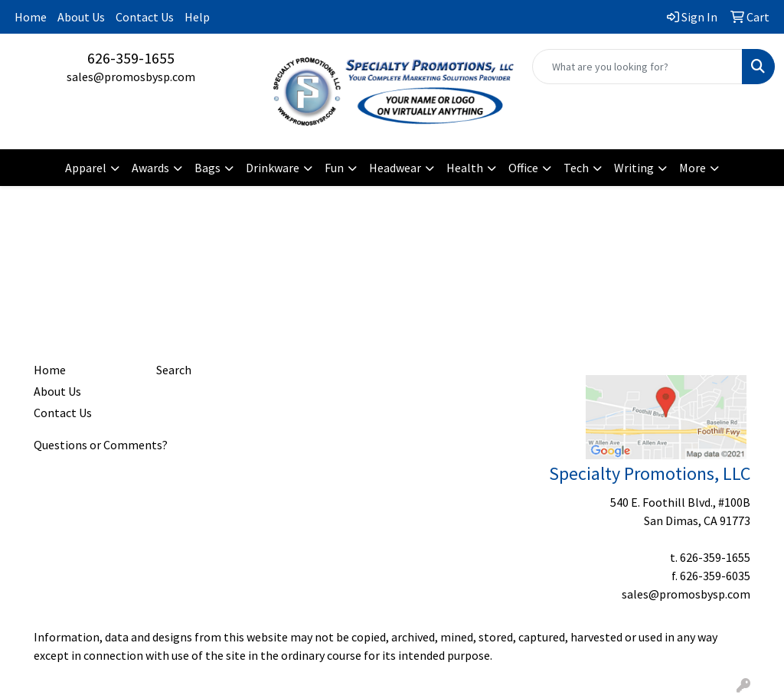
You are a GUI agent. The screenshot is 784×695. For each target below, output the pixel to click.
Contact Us (145, 17)
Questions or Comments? (101, 445)
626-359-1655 (131, 58)
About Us (81, 17)
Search (174, 370)
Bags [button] (207, 168)
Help (197, 17)
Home (31, 17)
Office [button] (523, 168)
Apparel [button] (86, 168)
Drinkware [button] (273, 168)
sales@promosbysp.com (131, 77)
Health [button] (465, 168)
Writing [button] (634, 168)
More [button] (693, 168)
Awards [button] (150, 168)
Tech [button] (576, 168)
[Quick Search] (637, 67)
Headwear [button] (395, 168)
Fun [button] (334, 168)
